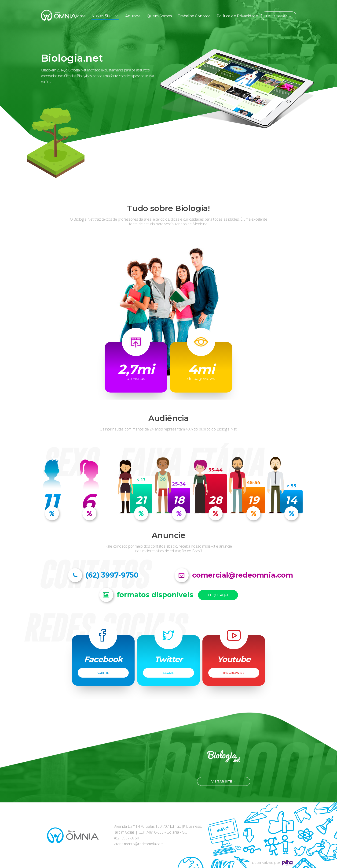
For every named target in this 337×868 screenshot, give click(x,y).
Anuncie (133, 16)
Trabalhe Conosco (194, 16)
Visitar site (222, 781)
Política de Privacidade (237, 16)
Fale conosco (279, 16)
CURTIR (103, 673)
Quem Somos (159, 16)
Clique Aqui (218, 595)
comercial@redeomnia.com (243, 575)
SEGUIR (168, 673)
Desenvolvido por (272, 863)
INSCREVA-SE (234, 673)
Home (80, 16)
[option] (168, 95)
